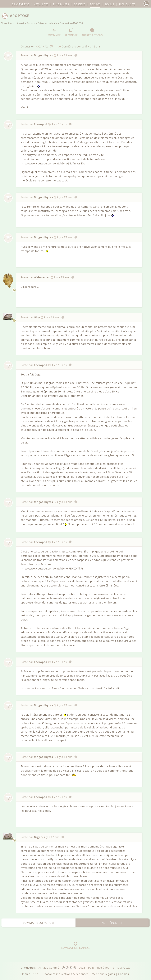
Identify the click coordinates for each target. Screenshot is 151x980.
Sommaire (54, 32)
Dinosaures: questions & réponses (65, 974)
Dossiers (79, 4)
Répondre (71, 32)
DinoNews (20, 4)
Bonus (110, 4)
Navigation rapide (75, 946)
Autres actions (92, 32)
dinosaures (61, 4)
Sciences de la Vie (48, 23)
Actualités (41, 4)
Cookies (124, 974)
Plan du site (127, 4)
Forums (31, 23)
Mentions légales (103, 974)
